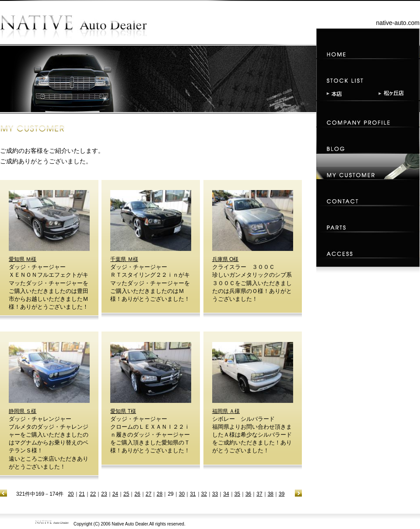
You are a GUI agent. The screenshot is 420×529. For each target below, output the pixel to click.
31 (193, 494)
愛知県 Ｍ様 (23, 259)
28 (159, 494)
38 (271, 494)
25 (126, 494)
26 (137, 494)
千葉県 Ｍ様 (124, 259)
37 (259, 494)
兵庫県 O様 (226, 259)
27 (149, 494)
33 (215, 494)
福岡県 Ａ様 (226, 411)
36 (248, 494)
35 (237, 494)
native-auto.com (398, 23)
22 (93, 494)
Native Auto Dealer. (130, 524)
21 (82, 494)
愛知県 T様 (123, 411)
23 (104, 494)
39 (282, 494)
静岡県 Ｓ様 (23, 411)
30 (182, 494)
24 (115, 494)
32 (204, 494)
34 (226, 494)
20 (71, 494)
